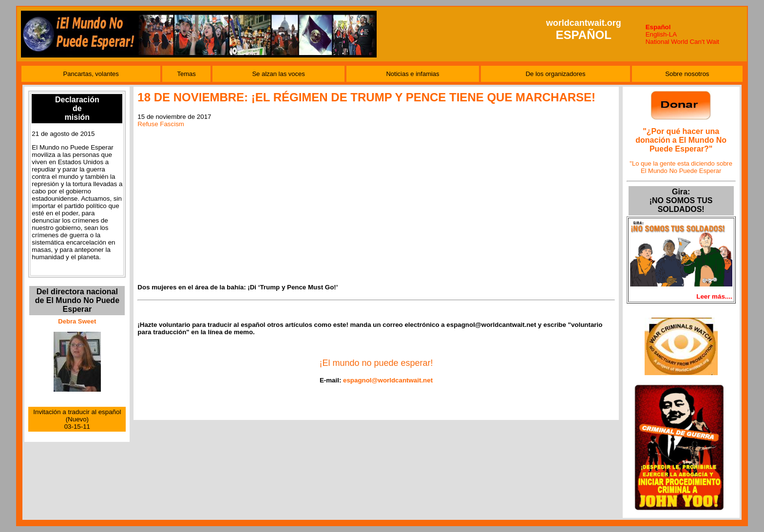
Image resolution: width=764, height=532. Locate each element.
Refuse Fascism (161, 124)
